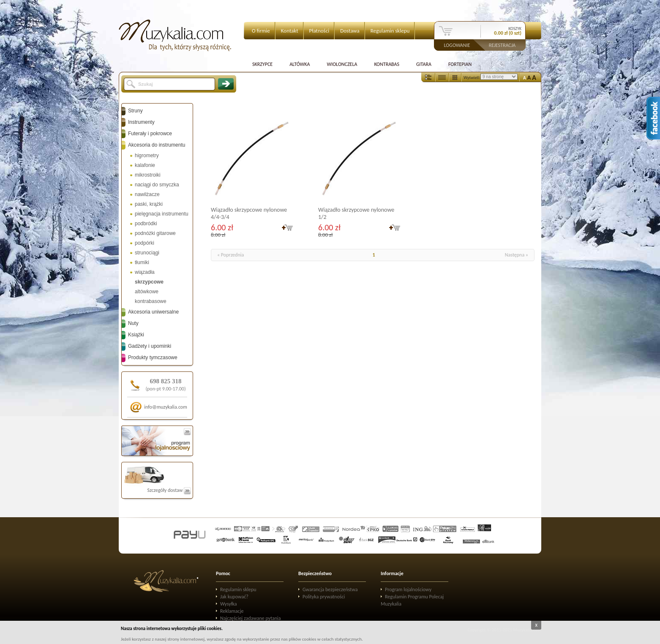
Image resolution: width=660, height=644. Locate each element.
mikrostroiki (148, 175)
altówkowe (147, 292)
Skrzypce (262, 64)
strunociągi (147, 253)
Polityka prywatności (324, 597)
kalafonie (145, 165)
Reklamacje (232, 611)
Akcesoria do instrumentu (157, 145)
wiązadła (145, 272)
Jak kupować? (234, 597)
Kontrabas (387, 64)
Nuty (133, 323)
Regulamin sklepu (390, 31)
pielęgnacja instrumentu (162, 214)
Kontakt (290, 31)
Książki (136, 335)
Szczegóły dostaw (169, 490)
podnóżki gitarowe (155, 233)
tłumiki (142, 262)
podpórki (145, 243)
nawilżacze (147, 194)
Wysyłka (229, 604)
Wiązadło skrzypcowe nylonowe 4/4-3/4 (249, 213)
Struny (135, 111)
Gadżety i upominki (150, 346)
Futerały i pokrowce (150, 134)
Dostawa (350, 31)
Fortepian (460, 64)
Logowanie (457, 45)
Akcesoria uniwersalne (153, 312)
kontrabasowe (151, 301)
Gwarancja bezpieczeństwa (330, 589)
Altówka (300, 64)
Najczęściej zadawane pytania (251, 618)
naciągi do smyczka (157, 185)
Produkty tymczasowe (153, 357)
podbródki (146, 224)
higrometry (147, 156)
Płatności (319, 31)
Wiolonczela (342, 64)
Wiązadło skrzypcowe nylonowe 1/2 (356, 213)
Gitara (424, 64)
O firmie (261, 31)
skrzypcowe (149, 282)
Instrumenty (141, 122)
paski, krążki (149, 204)
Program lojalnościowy (408, 589)
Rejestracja (502, 45)
